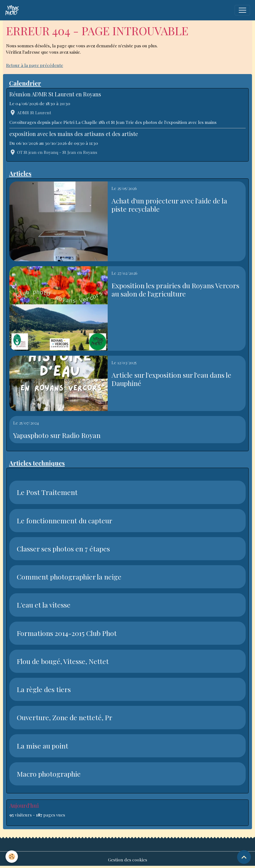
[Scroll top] (244, 857)
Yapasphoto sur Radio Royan (57, 435)
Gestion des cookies (127, 860)
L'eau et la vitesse (44, 605)
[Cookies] (12, 857)
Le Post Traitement (47, 492)
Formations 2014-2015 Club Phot (67, 633)
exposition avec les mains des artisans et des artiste (74, 134)
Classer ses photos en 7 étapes (63, 549)
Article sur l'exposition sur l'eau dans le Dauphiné (171, 379)
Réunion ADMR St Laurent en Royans (55, 94)
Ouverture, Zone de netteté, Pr (65, 717)
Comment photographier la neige (69, 577)
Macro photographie (49, 774)
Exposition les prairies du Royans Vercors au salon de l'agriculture (175, 290)
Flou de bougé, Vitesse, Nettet (63, 661)
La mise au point (43, 746)
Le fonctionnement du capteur (65, 521)
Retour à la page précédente (35, 65)
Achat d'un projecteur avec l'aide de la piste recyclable (169, 205)
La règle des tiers (44, 689)
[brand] (13, 10)
